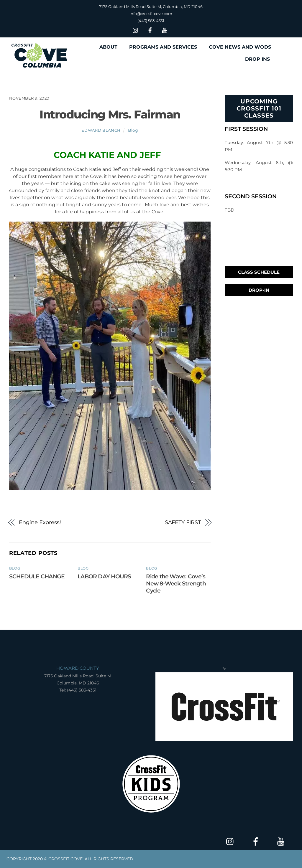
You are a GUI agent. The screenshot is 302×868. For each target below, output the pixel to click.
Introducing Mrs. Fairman (110, 114)
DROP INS (257, 59)
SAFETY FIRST (183, 522)
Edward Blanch (101, 130)
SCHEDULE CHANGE (37, 576)
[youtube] (165, 30)
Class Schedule (259, 272)
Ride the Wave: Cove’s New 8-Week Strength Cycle (176, 583)
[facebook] (150, 30)
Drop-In (259, 290)
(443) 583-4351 (151, 21)
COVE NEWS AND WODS (240, 47)
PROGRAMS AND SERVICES (163, 47)
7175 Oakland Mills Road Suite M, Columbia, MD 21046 (151, 6)
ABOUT (108, 47)
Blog (133, 130)
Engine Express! (40, 522)
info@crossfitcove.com (151, 14)
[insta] (136, 30)
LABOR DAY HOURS (104, 576)
